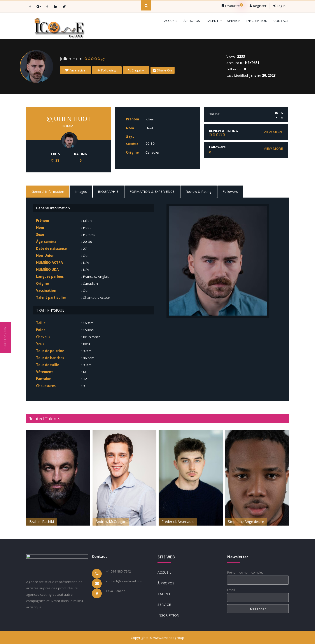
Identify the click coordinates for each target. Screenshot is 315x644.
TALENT (214, 21)
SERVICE (234, 21)
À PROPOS (192, 21)
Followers (230, 191)
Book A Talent (5, 338)
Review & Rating (199, 191)
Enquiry (136, 70)
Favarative (75, 70)
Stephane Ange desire (246, 522)
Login (279, 6)
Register (258, 6)
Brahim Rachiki (42, 522)
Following (107, 70)
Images (81, 191)
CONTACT (281, 21)
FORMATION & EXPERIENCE (152, 191)
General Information (48, 191)
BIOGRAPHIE (108, 191)
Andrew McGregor (111, 522)
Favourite (232, 6)
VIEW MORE (273, 132)
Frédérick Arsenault (178, 522)
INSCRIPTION (257, 21)
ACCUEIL (171, 21)
